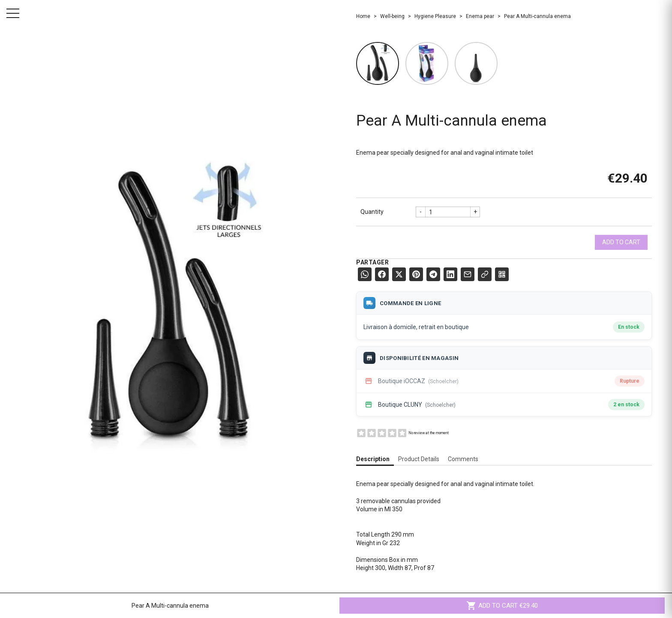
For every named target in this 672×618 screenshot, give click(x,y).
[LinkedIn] (450, 274)
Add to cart (621, 242)
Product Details (419, 459)
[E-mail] (468, 274)
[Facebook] (382, 274)
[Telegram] (433, 274)
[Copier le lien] (485, 274)
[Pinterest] (416, 274)
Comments (463, 459)
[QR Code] (502, 274)
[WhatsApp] (365, 274)
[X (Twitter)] (399, 274)
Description (373, 459)
